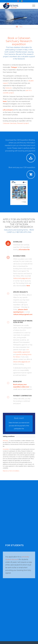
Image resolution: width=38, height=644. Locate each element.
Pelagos (14, 67)
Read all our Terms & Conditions (11, 471)
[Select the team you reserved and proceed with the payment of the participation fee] (19, 423)
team (5, 101)
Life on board (8, 110)
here (28, 286)
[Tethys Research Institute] (16, 6)
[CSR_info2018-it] (19, 193)
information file (24, 250)
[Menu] (33, 6)
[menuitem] (33, 6)
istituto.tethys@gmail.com (22, 278)
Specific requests (20, 292)
